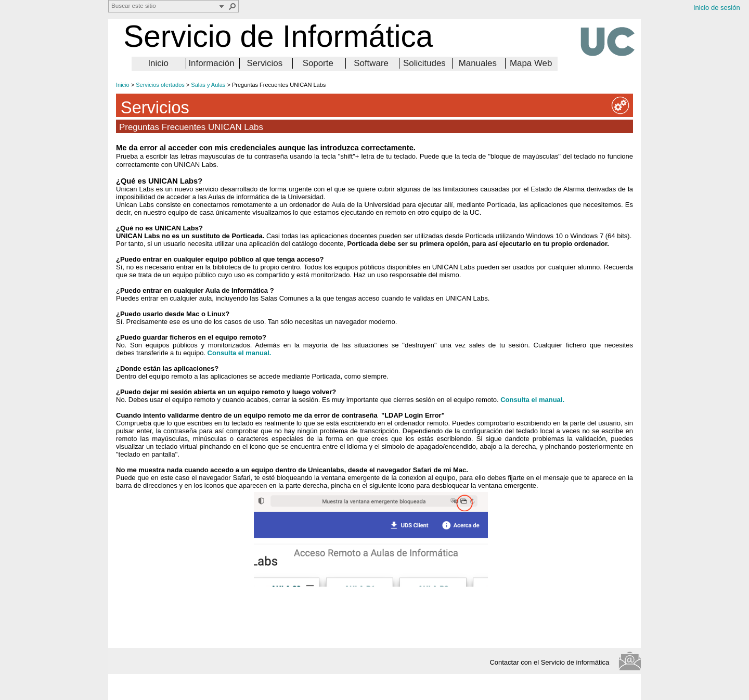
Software (371, 63)
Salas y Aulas (208, 85)
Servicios (265, 63)
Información (211, 63)
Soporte (318, 63)
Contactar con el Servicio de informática (552, 662)
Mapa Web (531, 63)
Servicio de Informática (278, 36)
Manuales (478, 63)
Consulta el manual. (532, 400)
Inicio (158, 63)
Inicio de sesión (717, 8)
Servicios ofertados (160, 85)
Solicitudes (424, 63)
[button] (233, 6)
